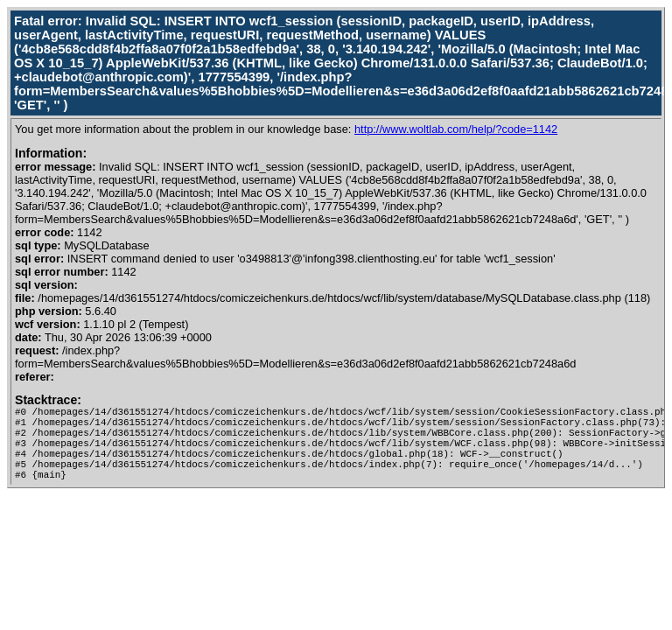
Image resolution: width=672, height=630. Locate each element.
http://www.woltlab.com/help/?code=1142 (456, 129)
